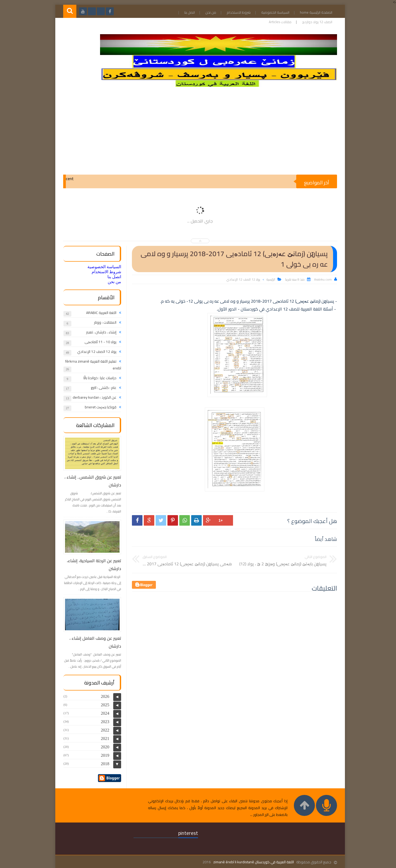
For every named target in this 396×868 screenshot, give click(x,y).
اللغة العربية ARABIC (99, 313)
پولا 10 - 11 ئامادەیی (98, 342)
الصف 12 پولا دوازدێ (315, 22)
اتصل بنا (187, 12)
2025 (103, 705)
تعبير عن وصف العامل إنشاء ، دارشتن (93, 642)
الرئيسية (269, 279)
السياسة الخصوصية (273, 12)
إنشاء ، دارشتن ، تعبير (99, 332)
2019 (103, 755)
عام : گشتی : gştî (102, 388)
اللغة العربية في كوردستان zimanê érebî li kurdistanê (251, 862)
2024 (103, 713)
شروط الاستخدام (237, 12)
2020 (103, 747)
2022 (103, 730)
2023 (103, 722)
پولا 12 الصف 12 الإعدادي (241, 279)
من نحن (209, 12)
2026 (103, 696)
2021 (103, 738)
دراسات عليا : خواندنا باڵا (98, 378)
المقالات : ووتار (103, 322)
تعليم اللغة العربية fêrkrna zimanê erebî (91, 365)
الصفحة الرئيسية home (314, 12)
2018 (103, 764)
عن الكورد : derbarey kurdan (92, 397)
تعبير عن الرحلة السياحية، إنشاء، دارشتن (92, 565)
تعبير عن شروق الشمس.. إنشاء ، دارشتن (91, 481)
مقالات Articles (278, 22)
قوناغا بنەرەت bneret (98, 407)
